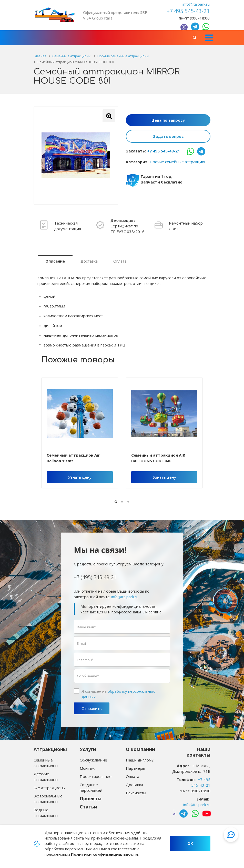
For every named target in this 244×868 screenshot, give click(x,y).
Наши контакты (199, 752)
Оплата (120, 261)
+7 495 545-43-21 (164, 151)
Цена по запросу (168, 120)
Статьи (88, 807)
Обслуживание (93, 760)
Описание (55, 261)
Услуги (88, 749)
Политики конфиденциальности (104, 854)
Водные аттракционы (46, 813)
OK (190, 843)
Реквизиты (136, 793)
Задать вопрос (168, 136)
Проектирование (96, 776)
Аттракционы (50, 749)
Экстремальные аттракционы (48, 799)
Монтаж (87, 768)
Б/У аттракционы (50, 788)
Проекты (91, 798)
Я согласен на (118, 694)
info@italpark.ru (196, 4)
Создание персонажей (91, 787)
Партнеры (135, 768)
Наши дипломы (140, 760)
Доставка (89, 261)
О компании (140, 749)
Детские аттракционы (46, 777)
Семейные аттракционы (46, 763)
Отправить (92, 708)
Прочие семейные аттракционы (180, 162)
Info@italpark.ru (125, 597)
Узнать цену (80, 477)
